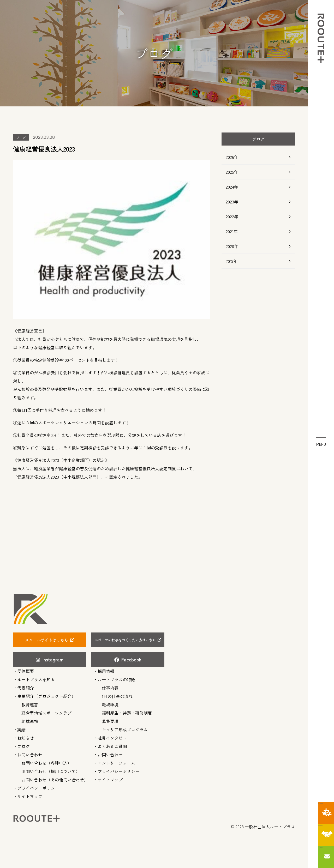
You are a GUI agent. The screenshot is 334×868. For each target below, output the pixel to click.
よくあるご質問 (112, 745)
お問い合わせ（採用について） (51, 770)
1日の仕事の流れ (117, 695)
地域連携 (30, 720)
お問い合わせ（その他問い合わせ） (55, 778)
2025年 (232, 172)
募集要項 (110, 720)
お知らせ (26, 736)
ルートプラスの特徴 (116, 678)
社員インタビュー (114, 736)
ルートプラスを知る (36, 678)
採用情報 (106, 670)
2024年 (232, 187)
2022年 (232, 216)
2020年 (232, 246)
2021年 (232, 231)
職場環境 (110, 703)
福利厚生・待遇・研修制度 (127, 711)
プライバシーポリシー (38, 786)
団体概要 (26, 670)
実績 (21, 728)
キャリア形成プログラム (125, 728)
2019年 (232, 261)
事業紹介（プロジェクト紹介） (46, 695)
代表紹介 (26, 686)
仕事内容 (110, 686)
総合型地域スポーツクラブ (46, 711)
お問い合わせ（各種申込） (46, 761)
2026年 (232, 157)
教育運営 (30, 703)
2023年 (232, 202)
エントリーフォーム (116, 761)
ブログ (23, 745)
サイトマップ (30, 795)
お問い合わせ (30, 753)
